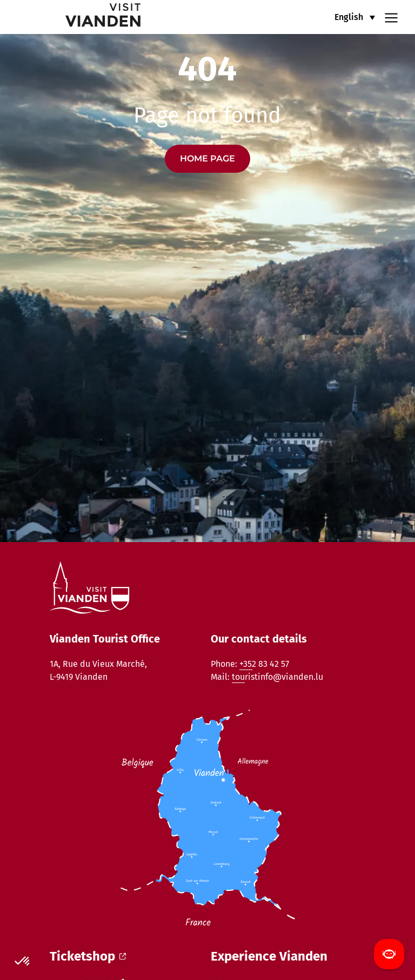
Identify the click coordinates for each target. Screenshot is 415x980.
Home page (207, 158)
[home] (78, 17)
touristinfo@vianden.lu (277, 677)
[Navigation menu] (391, 17)
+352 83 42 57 (264, 664)
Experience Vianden (269, 956)
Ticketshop (88, 956)
